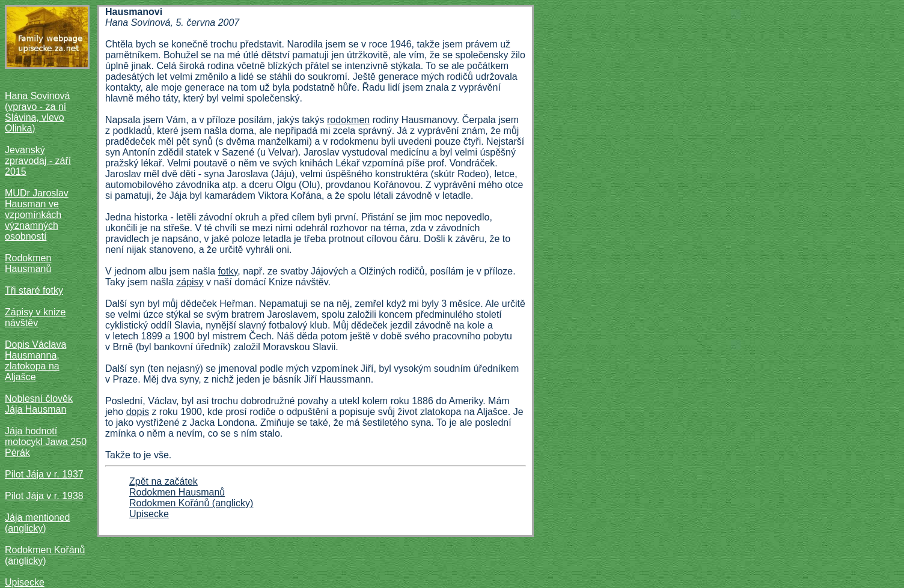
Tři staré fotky (34, 290)
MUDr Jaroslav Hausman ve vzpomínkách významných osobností (37, 215)
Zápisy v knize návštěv (35, 317)
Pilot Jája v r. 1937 (44, 474)
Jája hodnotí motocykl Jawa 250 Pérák (46, 442)
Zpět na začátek (163, 481)
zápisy (190, 282)
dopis (138, 412)
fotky (228, 271)
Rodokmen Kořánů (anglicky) (45, 555)
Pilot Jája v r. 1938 (44, 496)
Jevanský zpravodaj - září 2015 (38, 161)
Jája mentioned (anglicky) (38, 523)
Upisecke (25, 582)
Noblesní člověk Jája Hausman (39, 404)
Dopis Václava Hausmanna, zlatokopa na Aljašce (35, 361)
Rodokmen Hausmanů (28, 263)
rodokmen (348, 120)
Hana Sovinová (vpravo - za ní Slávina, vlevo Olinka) (38, 112)
